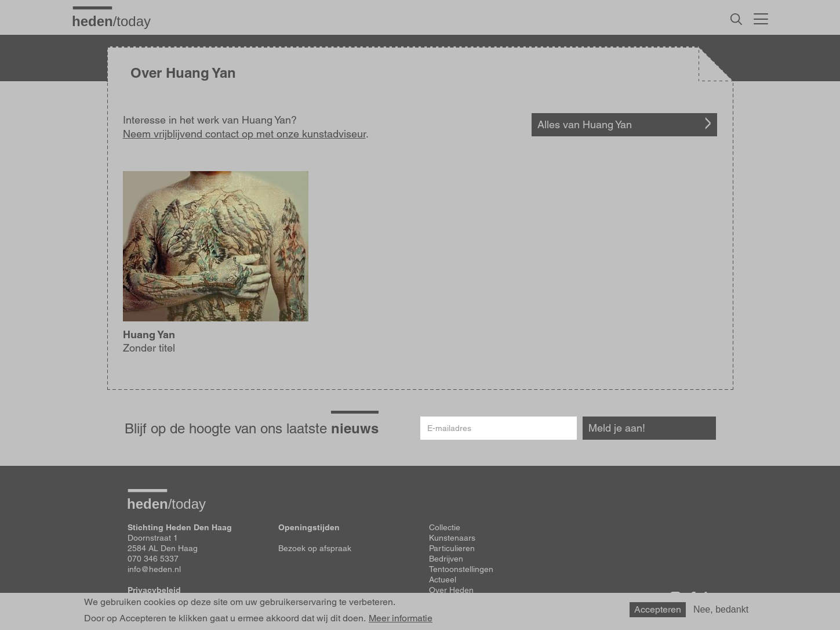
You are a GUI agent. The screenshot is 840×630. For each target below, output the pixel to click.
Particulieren (452, 548)
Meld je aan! (617, 428)
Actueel (443, 580)
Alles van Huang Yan (585, 124)
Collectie (445, 527)
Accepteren (658, 609)
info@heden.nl (154, 569)
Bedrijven (446, 559)
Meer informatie (401, 618)
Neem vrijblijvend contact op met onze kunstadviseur (244, 134)
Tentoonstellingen (461, 569)
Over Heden (451, 590)
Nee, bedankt (721, 609)
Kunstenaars (452, 538)
